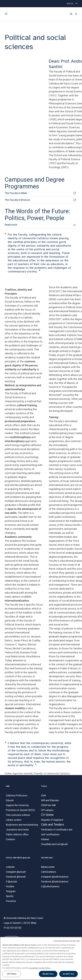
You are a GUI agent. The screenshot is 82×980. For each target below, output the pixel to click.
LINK (8, 786)
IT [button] (76, 14)
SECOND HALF (47, 858)
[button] (71, 14)
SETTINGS (12, 974)
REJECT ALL (48, 974)
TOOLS (44, 786)
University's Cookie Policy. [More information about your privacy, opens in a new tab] (40, 968)
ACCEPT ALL (68, 974)
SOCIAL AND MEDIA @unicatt (18, 858)
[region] (41, 958)
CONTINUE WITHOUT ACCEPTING (67, 941)
